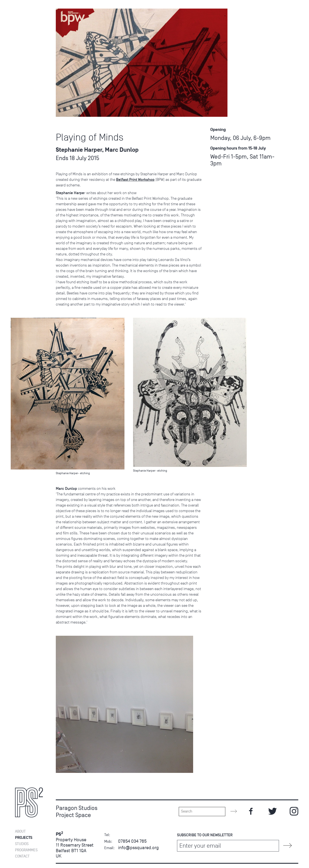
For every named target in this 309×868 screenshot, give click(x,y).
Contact (22, 12)
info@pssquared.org (138, 848)
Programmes (26, 6)
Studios (22, 844)
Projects (24, 838)
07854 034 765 (132, 841)
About (20, 831)
